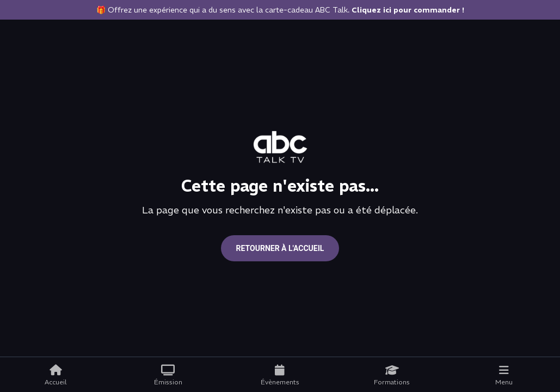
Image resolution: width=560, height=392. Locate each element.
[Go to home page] (280, 147)
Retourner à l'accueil (280, 248)
